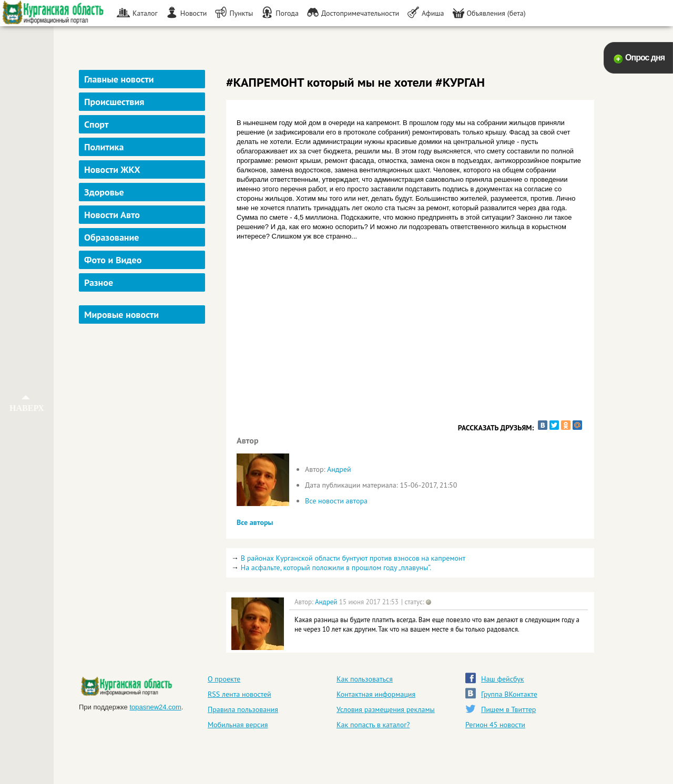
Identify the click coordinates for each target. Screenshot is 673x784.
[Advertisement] (143, 486)
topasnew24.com (155, 707)
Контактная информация (376, 694)
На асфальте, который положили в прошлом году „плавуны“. (336, 568)
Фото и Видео (113, 260)
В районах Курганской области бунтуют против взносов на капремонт (353, 558)
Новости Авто (112, 215)
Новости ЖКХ (112, 169)
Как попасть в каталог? (373, 725)
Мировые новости (121, 314)
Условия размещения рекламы (386, 709)
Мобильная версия (238, 725)
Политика (104, 147)
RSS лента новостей (239, 694)
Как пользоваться (365, 679)
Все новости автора (336, 501)
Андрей (339, 469)
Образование (111, 237)
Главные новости (119, 79)
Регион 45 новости (495, 725)
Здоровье (104, 192)
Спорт (96, 124)
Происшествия (114, 102)
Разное (99, 282)
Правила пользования (243, 709)
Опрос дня (645, 58)
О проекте (224, 679)
